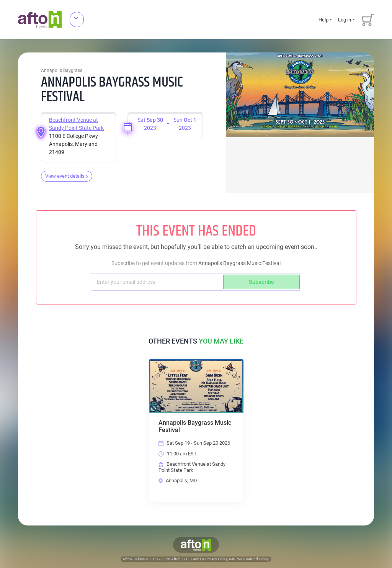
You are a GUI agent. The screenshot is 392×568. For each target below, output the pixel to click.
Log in (345, 20)
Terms (196, 559)
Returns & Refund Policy (249, 559)
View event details (67, 176)
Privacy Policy (216, 559)
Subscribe (261, 282)
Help (323, 20)
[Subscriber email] (158, 282)
